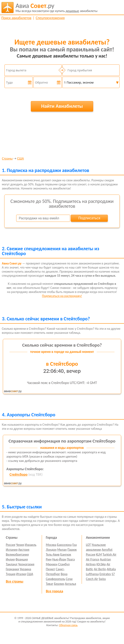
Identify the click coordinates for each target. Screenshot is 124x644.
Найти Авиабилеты (62, 106)
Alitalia (111, 569)
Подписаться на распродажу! (62, 296)
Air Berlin (100, 569)
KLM (99, 554)
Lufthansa (92, 574)
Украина (25, 569)
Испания (12, 550)
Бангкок (66, 554)
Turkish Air (110, 554)
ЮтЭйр (101, 564)
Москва (51, 545)
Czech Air (92, 579)
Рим (49, 559)
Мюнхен (52, 564)
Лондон (51, 550)
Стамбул (64, 564)
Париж (72, 550)
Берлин (59, 584)
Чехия (20, 545)
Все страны (15, 581)
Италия (21, 574)
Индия (10, 559)
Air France (93, 559)
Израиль (30, 545)
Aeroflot (107, 550)
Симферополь (55, 579)
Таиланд (12, 564)
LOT (88, 545)
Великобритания (17, 554)
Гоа (74, 545)
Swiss (102, 579)
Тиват (50, 584)
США (20, 159)
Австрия (24, 550)
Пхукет (50, 569)
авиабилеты (57, 8)
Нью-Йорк (59, 559)
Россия (11, 545)
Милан (62, 550)
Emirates (105, 574)
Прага (71, 559)
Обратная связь (68, 625)
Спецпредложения (50, 18)
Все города (54, 591)
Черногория (26, 564)
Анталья (70, 584)
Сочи (69, 579)
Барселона (64, 545)
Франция (22, 559)
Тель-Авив (53, 554)
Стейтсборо (19, 474)
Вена (64, 574)
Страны (7, 159)
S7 (113, 574)
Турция (11, 574)
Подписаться (89, 218)
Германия (12, 569)
